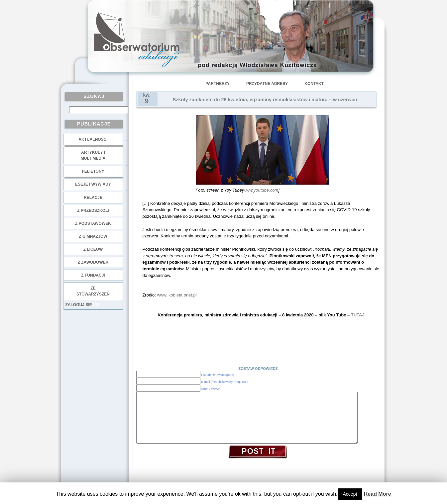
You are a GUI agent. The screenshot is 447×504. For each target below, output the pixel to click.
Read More (378, 494)
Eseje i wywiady (93, 184)
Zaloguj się (79, 305)
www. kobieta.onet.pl (177, 295)
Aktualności (93, 139)
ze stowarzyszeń (93, 291)
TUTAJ (358, 315)
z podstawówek (93, 223)
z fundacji (93, 275)
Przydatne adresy (267, 84)
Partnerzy (218, 84)
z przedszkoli (93, 210)
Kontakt (314, 84)
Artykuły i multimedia (93, 155)
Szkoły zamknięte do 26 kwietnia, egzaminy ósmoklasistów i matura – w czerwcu (265, 100)
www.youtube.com (261, 190)
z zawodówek (93, 262)
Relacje (93, 198)
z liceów (93, 249)
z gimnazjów (93, 236)
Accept (350, 494)
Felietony (93, 171)
